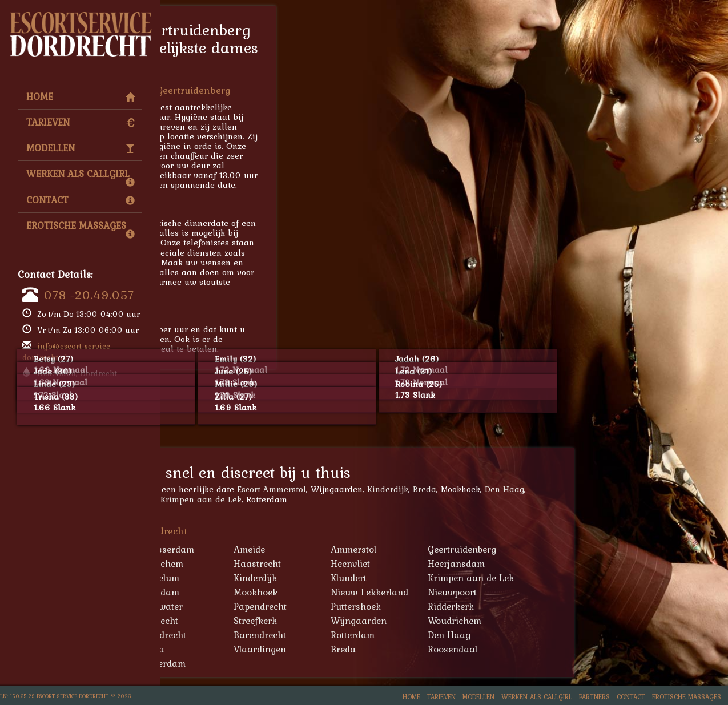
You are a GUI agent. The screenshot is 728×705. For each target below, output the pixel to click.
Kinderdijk (548, 489)
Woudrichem (614, 621)
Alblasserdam (218, 499)
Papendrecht (420, 606)
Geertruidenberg (622, 549)
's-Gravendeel (228, 549)
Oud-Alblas (223, 606)
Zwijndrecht (321, 635)
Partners (594, 697)
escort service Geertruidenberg (255, 242)
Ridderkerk (611, 606)
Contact (81, 200)
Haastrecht (417, 563)
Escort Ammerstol (431, 489)
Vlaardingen (420, 649)
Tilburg (214, 663)
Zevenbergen (226, 635)
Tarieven (81, 122)
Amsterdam (321, 663)
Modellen (81, 148)
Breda (584, 489)
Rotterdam (512, 635)
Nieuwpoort (612, 592)
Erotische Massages (81, 228)
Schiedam (220, 649)
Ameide (409, 549)
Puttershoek (516, 606)
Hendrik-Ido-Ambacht (245, 578)
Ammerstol (513, 549)
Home (81, 96)
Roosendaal (612, 649)
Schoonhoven (228, 621)
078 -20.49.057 (89, 295)
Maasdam (318, 592)
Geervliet (218, 563)
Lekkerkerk (223, 592)
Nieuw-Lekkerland (529, 592)
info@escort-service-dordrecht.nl (68, 352)
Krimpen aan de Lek (361, 499)
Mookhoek (415, 592)
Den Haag (664, 489)
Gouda (310, 649)
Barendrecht (420, 635)
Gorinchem (320, 563)
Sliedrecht (317, 621)
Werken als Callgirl (81, 176)
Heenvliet (510, 563)
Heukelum (318, 578)
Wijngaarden (518, 621)
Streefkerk (415, 621)
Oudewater (319, 606)
